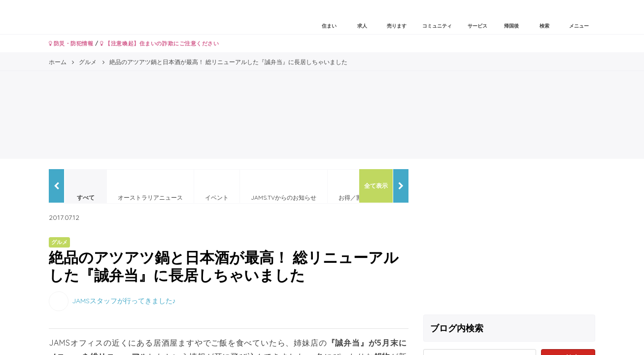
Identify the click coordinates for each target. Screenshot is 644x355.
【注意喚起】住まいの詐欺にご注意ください (159, 43)
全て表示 (376, 186)
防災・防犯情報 (71, 43)
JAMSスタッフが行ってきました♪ (124, 300)
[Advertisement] (509, 238)
